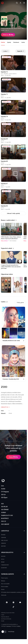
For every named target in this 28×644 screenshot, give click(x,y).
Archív (3, 489)
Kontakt (3, 621)
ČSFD (11, 25)
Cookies (3, 615)
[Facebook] (7, 602)
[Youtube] (20, 602)
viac (7, 30)
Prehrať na (8, 35)
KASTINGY (5, 518)
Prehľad (3, 42)
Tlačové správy (5, 578)
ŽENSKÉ (3, 535)
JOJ (2, 504)
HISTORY (3, 546)
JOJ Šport (4, 498)
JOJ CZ (4, 521)
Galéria (23, 42)
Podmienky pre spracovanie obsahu (8, 613)
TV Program (5, 492)
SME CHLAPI (4, 540)
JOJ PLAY (4, 507)
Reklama (3, 581)
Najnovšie (21, 51)
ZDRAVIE (3, 543)
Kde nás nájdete (5, 587)
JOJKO (3, 513)
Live (2, 486)
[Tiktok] (13, 607)
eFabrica (19, 626)
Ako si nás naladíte (5, 584)
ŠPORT (3, 562)
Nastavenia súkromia (5, 617)
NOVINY (3, 556)
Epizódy (9, 42)
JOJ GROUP (5, 524)
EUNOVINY (4, 568)
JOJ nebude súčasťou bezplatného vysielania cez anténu (13, 592)
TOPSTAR (4, 538)
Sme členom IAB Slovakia (6, 619)
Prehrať (13, 457)
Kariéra (3, 589)
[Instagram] (13, 602)
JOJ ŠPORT (5, 510)
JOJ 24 (3, 495)
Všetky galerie (20, 303)
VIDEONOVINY (5, 565)
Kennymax (9, 626)
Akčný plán (4, 595)
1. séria (6, 51)
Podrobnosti (16, 42)
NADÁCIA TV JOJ (7, 515)
